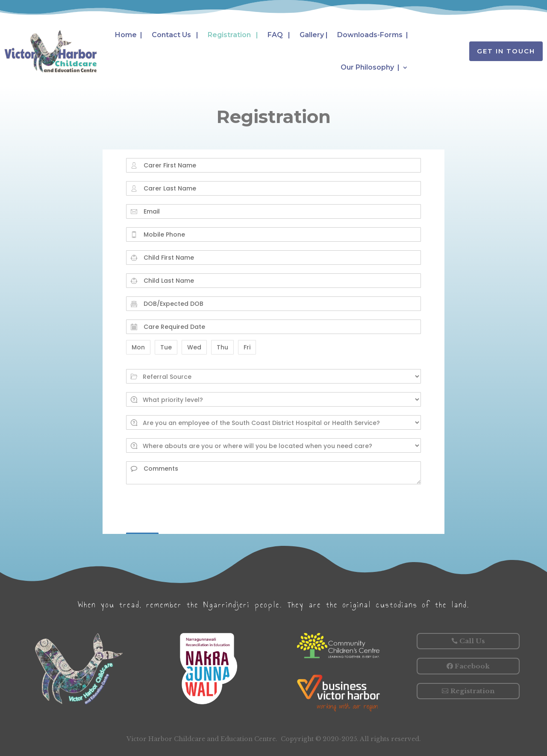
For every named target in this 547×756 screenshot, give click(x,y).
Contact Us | (175, 35)
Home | (129, 35)
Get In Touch (506, 51)
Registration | (233, 35)
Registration (472, 691)
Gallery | (314, 35)
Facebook (472, 666)
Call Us (472, 641)
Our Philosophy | (370, 67)
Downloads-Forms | (373, 35)
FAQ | (279, 35)
